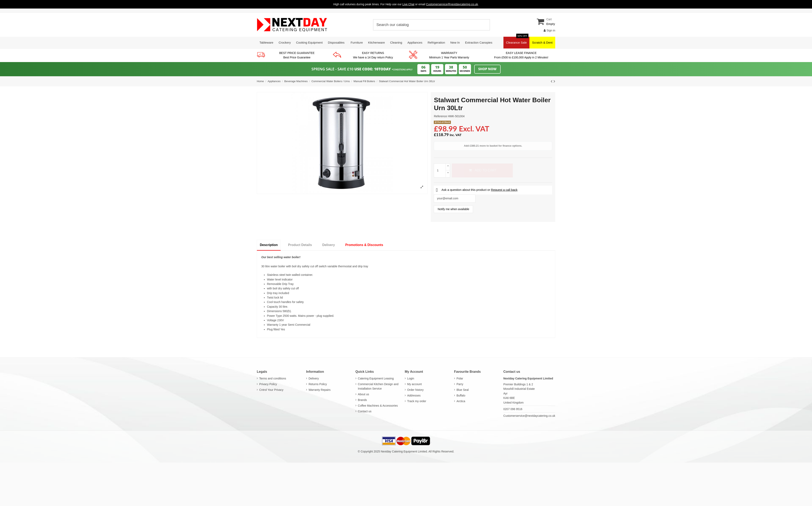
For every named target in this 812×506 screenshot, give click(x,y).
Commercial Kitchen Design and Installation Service (378, 386)
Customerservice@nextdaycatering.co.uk (529, 416)
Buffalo (461, 395)
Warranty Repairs (320, 390)
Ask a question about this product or (477, 190)
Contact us (365, 411)
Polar (460, 378)
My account (415, 384)
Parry (460, 384)
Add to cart (482, 170)
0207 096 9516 (513, 409)
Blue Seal (463, 390)
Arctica (461, 401)
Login (411, 378)
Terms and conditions (273, 378)
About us (363, 394)
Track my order (417, 401)
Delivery (328, 245)
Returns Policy (318, 384)
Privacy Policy (268, 384)
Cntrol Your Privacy (271, 390)
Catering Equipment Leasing (376, 378)
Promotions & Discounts (364, 245)
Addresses (414, 395)
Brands (362, 400)
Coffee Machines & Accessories (378, 406)
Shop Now (487, 69)
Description (269, 245)
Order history (415, 390)
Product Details (300, 245)
